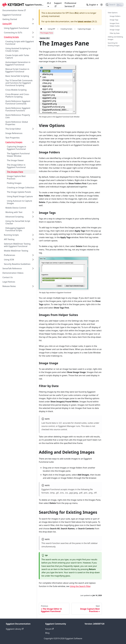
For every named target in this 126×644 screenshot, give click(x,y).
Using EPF (7, 24)
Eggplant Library (15, 629)
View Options (113, 13)
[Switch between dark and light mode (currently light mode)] (102, 5)
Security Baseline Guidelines (17, 264)
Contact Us (8, 277)
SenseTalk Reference (12, 268)
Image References (14, 133)
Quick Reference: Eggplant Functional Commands (18, 102)
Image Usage (115, 30)
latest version (84, 21)
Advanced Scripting (14, 217)
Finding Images (14, 183)
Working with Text (14, 212)
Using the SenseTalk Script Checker (18, 222)
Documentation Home (14, 10)
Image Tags (114, 20)
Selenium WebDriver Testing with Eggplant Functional (17, 245)
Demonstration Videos (13, 273)
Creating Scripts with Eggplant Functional (20, 43)
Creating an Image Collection (21, 188)
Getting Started (10, 19)
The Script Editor (13, 129)
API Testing (9, 239)
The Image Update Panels (19, 192)
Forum (49, 629)
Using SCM (9, 260)
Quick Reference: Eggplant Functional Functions (18, 109)
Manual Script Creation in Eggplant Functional (17, 70)
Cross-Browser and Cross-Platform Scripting (17, 95)
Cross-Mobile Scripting (16, 90)
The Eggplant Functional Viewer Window (18, 155)
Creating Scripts (11, 37)
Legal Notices (9, 282)
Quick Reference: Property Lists (18, 116)
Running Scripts (11, 235)
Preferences (10, 255)
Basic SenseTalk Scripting (17, 76)
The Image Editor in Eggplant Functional (16, 166)
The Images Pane (15, 172)
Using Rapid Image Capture (20, 196)
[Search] (114, 5)
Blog (47, 633)
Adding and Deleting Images (115, 38)
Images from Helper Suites (115, 25)
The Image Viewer (15, 160)
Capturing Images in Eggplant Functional (16, 148)
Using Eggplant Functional (16, 28)
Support (58, 4)
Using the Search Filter (80, 586)
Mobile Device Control (16, 208)
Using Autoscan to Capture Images (20, 202)
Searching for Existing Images (114, 44)
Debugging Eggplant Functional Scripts (15, 229)
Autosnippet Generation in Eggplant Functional (18, 63)
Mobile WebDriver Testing (16, 251)
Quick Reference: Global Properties (17, 123)
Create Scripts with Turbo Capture (17, 57)
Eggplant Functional (12, 15)
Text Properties (12, 138)
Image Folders (115, 16)
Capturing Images (14, 142)
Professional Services (70, 5)
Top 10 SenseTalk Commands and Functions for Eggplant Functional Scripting (19, 83)
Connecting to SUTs (13, 33)
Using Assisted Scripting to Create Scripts (18, 50)
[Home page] (41, 29)
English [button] (91, 5)
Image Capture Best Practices (16, 177)
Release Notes (9, 286)
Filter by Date (115, 33)
